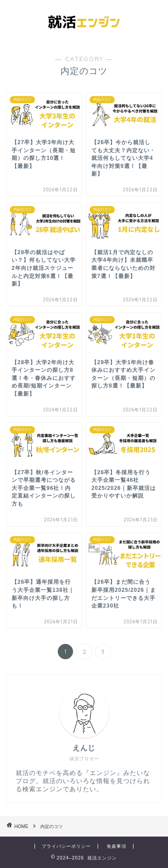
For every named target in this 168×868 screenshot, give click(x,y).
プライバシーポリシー (66, 846)
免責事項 (116, 846)
